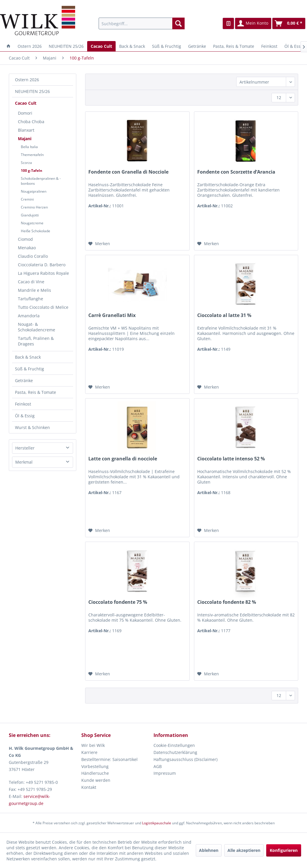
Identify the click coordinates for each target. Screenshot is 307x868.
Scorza (26, 163)
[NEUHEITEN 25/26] (66, 46)
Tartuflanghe (31, 299)
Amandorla (29, 316)
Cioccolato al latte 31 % (224, 315)
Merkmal (24, 462)
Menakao (27, 248)
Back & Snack (28, 357)
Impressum (165, 773)
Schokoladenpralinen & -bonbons (41, 181)
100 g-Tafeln (32, 171)
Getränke (24, 380)
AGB (158, 766)
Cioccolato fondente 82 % (227, 602)
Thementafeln (32, 155)
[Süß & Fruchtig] (167, 46)
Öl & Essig (25, 416)
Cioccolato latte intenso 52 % (231, 459)
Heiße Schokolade (36, 231)
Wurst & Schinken (32, 427)
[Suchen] (178, 23)
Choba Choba (31, 122)
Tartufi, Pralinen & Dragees (36, 341)
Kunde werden (96, 780)
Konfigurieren (284, 850)
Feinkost (23, 404)
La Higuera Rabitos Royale (43, 273)
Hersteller (25, 448)
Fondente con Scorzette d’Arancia (236, 172)
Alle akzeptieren (244, 850)
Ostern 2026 (27, 80)
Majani (25, 139)
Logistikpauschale (157, 823)
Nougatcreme (32, 223)
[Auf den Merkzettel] (99, 244)
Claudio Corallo (33, 256)
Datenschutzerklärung (175, 752)
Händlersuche (95, 773)
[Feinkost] (269, 46)
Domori (25, 113)
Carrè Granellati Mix (112, 315)
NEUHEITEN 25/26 (32, 91)
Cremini (27, 199)
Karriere (89, 752)
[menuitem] (142, 23)
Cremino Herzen (34, 207)
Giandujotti (30, 215)
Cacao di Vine (31, 282)
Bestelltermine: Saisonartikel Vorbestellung (109, 763)
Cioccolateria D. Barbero (42, 265)
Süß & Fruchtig (29, 369)
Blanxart (26, 130)
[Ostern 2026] (30, 46)
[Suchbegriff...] (142, 23)
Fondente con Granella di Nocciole (128, 172)
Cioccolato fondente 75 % (118, 602)
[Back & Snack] (132, 46)
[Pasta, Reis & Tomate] (234, 46)
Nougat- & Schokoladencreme (37, 327)
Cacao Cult (26, 103)
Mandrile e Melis (34, 290)
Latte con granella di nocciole (123, 459)
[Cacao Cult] (101, 46)
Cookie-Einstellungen (174, 745)
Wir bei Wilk (93, 745)
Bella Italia (29, 147)
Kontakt (89, 787)
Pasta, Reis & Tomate (36, 392)
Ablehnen (209, 850)
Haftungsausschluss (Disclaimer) (185, 759)
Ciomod (25, 239)
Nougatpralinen (34, 191)
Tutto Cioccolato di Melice (43, 307)
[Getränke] (197, 46)
